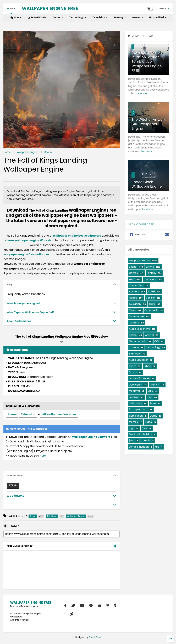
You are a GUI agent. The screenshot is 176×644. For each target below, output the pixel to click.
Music (132, 310)
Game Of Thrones (139, 378)
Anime (58, 17)
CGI (156, 341)
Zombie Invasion (139, 447)
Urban (147, 366)
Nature (133, 298)
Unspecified (158, 17)
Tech (149, 397)
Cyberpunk (151, 310)
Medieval (134, 391)
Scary (132, 366)
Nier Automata (138, 341)
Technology (78, 17)
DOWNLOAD (37, 17)
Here (43, 456)
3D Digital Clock (138, 410)
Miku (150, 391)
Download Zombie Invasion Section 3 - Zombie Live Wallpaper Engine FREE (148, 62)
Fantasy (120, 17)
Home (16, 17)
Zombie (146, 441)
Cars (152, 304)
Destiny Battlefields (140, 434)
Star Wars (135, 354)
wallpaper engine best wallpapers (77, 236)
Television (100, 17)
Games (138, 17)
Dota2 (153, 416)
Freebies (134, 397)
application (136, 416)
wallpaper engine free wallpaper (26, 254)
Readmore (142, 93)
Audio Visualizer (138, 360)
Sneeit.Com (95, 637)
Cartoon (134, 347)
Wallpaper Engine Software (91, 437)
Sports (133, 372)
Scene (48, 152)
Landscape (150, 279)
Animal (149, 335)
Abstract (134, 292)
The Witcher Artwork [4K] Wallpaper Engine (148, 124)
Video (148, 422)
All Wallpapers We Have (59, 415)
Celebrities (135, 403)
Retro (153, 403)
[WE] (132, 441)
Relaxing (134, 323)
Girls (144, 428)
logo (132, 428)
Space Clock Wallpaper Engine (147, 184)
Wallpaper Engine (28, 152)
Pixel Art (155, 385)
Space (133, 335)
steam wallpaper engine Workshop (30, 240)
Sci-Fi (151, 292)
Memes (133, 422)
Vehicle (150, 298)
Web (132, 279)
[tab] (62, 285)
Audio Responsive (139, 329)
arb (157, 447)
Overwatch (135, 385)
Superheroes (136, 316)
